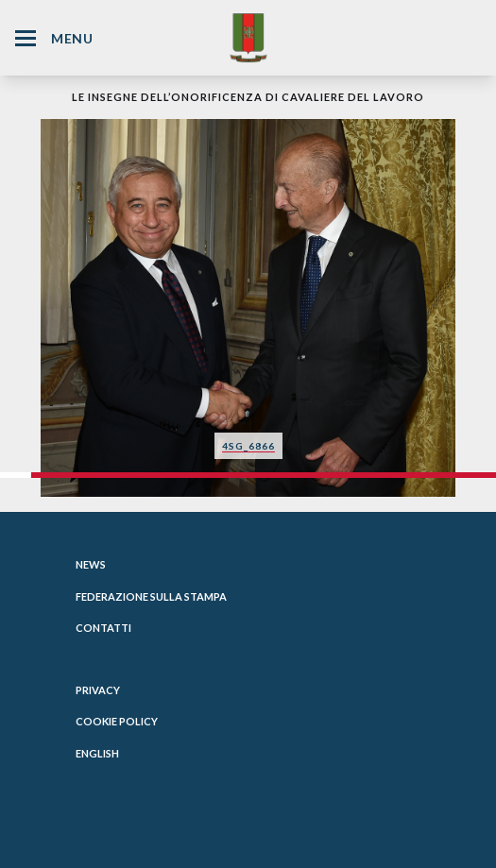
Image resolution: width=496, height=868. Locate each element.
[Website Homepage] (248, 37)
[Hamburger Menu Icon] (26, 38)
